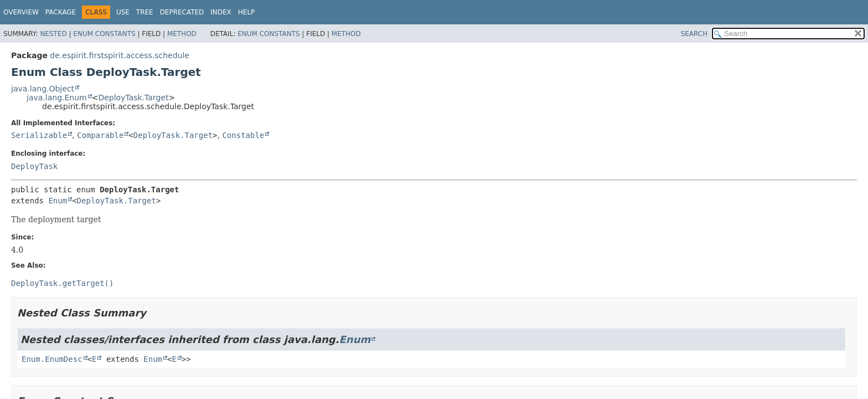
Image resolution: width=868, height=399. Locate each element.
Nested (53, 34)
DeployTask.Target (133, 98)
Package (61, 12)
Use (123, 12)
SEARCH (694, 34)
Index (221, 12)
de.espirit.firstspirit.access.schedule (120, 55)
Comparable (100, 135)
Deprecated (182, 12)
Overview (21, 12)
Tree (145, 12)
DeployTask (34, 166)
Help (247, 12)
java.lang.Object (43, 89)
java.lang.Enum (57, 98)
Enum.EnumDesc (52, 359)
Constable (243, 135)
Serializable (39, 135)
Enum (58, 201)
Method (182, 34)
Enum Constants (104, 34)
